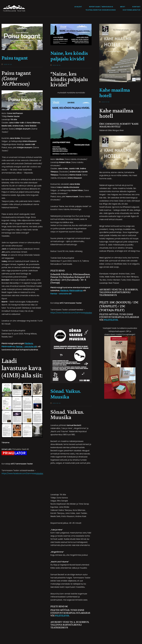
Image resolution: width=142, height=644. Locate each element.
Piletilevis (29, 343)
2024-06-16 (57, 65)
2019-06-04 (57, 403)
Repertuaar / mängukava (101, 7)
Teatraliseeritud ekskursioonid (101, 10)
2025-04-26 (8, 64)
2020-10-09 (105, 102)
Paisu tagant (15, 58)
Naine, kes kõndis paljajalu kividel (69, 56)
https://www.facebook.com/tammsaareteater (22, 473)
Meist (123, 7)
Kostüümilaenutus (132, 10)
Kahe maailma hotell (115, 93)
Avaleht (78, 7)
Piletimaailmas (8, 347)
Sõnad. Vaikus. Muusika (66, 394)
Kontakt (136, 7)
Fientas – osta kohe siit (26, 347)
